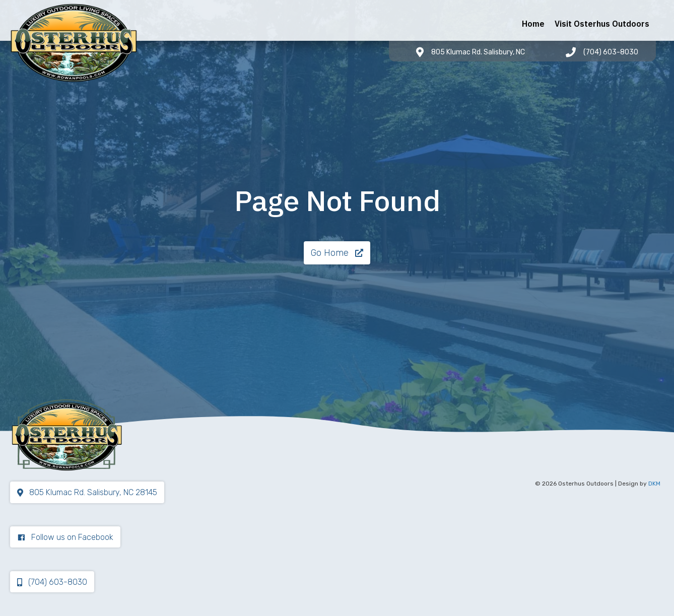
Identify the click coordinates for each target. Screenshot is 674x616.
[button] (337, 253)
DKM (654, 484)
